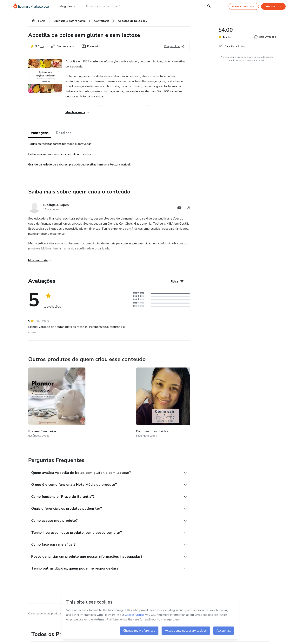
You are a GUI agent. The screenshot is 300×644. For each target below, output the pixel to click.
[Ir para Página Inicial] (32, 6)
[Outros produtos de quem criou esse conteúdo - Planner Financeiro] (50, 399)
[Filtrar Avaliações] (177, 283)
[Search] (209, 6)
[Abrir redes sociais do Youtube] (179, 210)
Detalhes (64, 135)
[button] (105, 465)
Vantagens (40, 135)
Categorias (67, 6)
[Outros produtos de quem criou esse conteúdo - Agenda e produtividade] (188, 399)
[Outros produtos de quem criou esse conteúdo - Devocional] (142, 399)
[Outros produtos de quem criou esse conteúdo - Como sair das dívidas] (96, 399)
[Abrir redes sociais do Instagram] (188, 210)
